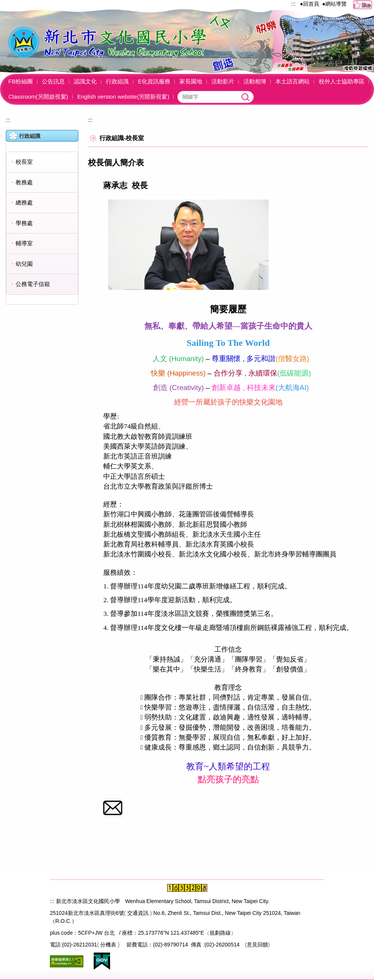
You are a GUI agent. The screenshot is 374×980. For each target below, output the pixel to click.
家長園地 (191, 81)
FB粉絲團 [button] (21, 81)
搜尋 (246, 97)
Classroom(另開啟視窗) (38, 97)
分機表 (108, 945)
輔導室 (24, 243)
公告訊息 (53, 81)
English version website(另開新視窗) (123, 97)
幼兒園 (24, 264)
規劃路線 (220, 933)
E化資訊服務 (154, 81)
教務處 (24, 182)
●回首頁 (310, 4)
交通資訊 (138, 913)
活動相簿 (255, 81)
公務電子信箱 (33, 284)
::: (293, 4)
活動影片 (223, 81)
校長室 (24, 162)
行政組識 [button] (117, 81)
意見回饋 (257, 945)
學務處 (24, 223)
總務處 (24, 202)
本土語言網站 (292, 81)
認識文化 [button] (85, 81)
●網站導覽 (334, 4)
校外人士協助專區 (342, 81)
